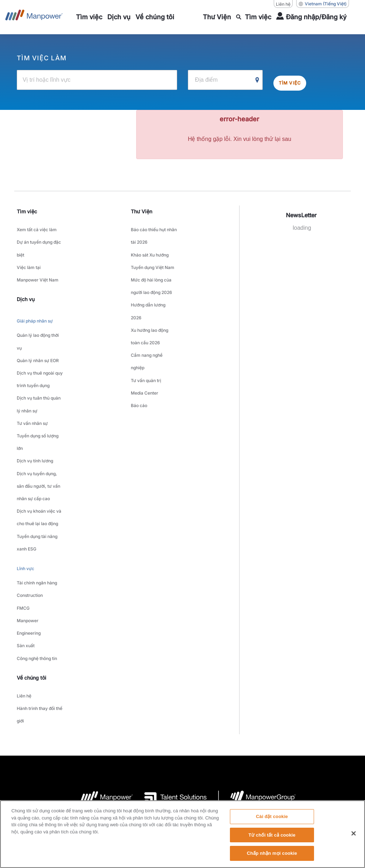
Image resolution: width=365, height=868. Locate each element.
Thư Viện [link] (142, 211)
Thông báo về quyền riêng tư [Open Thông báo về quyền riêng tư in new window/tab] (158, 754)
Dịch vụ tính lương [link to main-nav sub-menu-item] (35, 400)
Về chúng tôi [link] (32, 560)
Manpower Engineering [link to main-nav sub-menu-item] (29, 521)
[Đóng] (354, 836)
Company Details (55, 754)
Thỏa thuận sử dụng (101, 754)
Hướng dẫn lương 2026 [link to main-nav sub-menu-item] (148, 285)
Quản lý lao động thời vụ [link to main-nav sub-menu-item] (38, 315)
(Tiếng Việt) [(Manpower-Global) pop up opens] (323, 4)
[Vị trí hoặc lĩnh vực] (97, 80)
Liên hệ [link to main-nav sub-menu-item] (24, 577)
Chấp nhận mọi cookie (272, 856)
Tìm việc (295, 80)
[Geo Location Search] (257, 80)
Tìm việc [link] (27, 211)
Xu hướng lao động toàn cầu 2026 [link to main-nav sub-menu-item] (150, 303)
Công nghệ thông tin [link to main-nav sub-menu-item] (37, 543)
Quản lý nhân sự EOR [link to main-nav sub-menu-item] (38, 329)
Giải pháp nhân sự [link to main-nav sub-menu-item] (35, 300)
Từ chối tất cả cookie (272, 838)
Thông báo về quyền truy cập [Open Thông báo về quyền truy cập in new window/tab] (225, 754)
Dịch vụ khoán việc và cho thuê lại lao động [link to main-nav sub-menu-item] (39, 440)
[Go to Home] (34, 17)
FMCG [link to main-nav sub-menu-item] (23, 507)
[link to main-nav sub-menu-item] (89, 17)
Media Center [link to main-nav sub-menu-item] (145, 343)
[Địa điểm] (225, 80)
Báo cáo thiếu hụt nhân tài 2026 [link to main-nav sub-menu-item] (154, 232)
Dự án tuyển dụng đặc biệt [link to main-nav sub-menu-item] (39, 240)
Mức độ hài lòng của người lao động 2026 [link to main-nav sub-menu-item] (151, 267)
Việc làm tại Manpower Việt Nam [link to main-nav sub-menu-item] (38, 258)
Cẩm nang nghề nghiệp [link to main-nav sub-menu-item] (147, 321)
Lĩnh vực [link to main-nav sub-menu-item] (25, 479)
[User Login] (311, 17)
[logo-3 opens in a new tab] (170, 670)
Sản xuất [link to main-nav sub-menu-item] (26, 534)
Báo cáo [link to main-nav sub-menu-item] (139, 352)
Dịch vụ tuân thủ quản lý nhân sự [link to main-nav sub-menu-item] (39, 360)
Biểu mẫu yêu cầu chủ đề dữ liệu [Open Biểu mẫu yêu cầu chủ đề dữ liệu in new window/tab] (295, 754)
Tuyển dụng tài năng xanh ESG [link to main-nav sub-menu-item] (37, 458)
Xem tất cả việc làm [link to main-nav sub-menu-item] (37, 227)
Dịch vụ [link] (26, 280)
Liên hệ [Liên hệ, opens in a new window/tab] (283, 4)
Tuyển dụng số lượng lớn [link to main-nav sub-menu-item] (38, 387)
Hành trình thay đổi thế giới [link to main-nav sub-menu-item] (40, 590)
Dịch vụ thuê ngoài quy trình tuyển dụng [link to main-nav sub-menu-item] (40, 342)
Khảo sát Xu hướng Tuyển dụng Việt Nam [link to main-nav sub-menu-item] (153, 249)
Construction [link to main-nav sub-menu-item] (30, 498)
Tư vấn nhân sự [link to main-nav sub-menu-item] (32, 373)
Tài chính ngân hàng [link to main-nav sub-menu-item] (37, 489)
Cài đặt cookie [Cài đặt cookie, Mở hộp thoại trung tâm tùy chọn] (272, 819)
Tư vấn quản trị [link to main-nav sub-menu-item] (146, 334)
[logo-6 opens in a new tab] (257, 670)
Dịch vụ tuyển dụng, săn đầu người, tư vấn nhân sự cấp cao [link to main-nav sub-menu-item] (38, 418)
